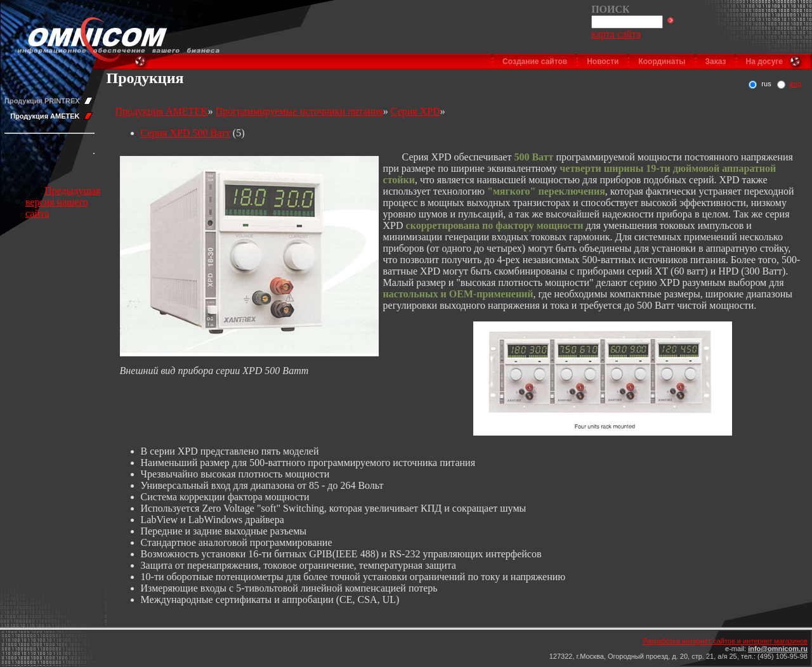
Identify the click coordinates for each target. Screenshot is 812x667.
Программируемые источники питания (299, 111)
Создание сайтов (535, 62)
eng (796, 84)
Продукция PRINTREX (42, 101)
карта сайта (616, 34)
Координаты (662, 62)
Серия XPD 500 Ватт (186, 133)
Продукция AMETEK (45, 116)
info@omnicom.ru (778, 649)
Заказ (716, 62)
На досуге (764, 62)
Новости (603, 62)
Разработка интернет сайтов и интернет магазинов (725, 641)
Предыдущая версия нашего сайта (63, 202)
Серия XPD (416, 111)
